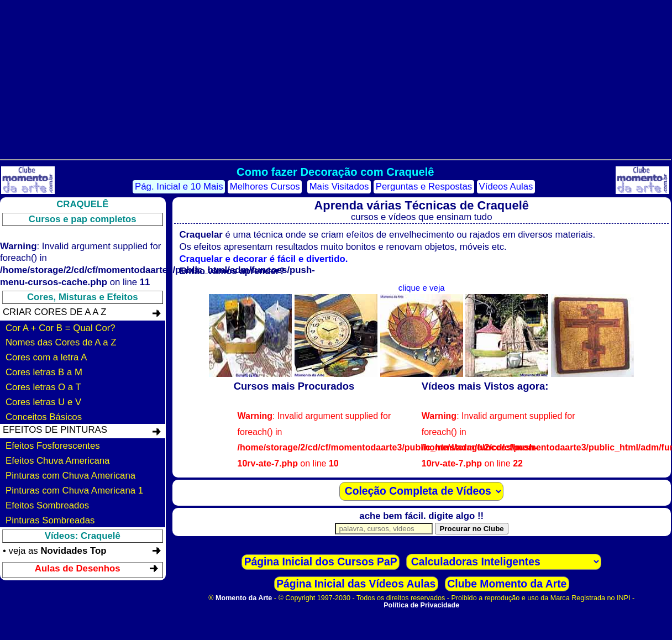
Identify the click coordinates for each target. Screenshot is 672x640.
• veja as (54, 551)
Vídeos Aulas (506, 187)
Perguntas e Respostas (424, 187)
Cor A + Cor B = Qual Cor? (61, 328)
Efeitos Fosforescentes (53, 446)
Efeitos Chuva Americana (57, 461)
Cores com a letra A (46, 357)
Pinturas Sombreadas (50, 520)
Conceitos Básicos (44, 417)
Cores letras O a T (43, 387)
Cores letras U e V (43, 402)
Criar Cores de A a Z (54, 312)
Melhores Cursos (265, 187)
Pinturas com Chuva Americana (70, 476)
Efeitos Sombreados (47, 505)
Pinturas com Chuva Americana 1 (74, 491)
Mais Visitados (339, 187)
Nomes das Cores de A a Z (61, 342)
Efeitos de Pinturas (55, 430)
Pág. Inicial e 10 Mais (179, 187)
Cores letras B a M (44, 372)
